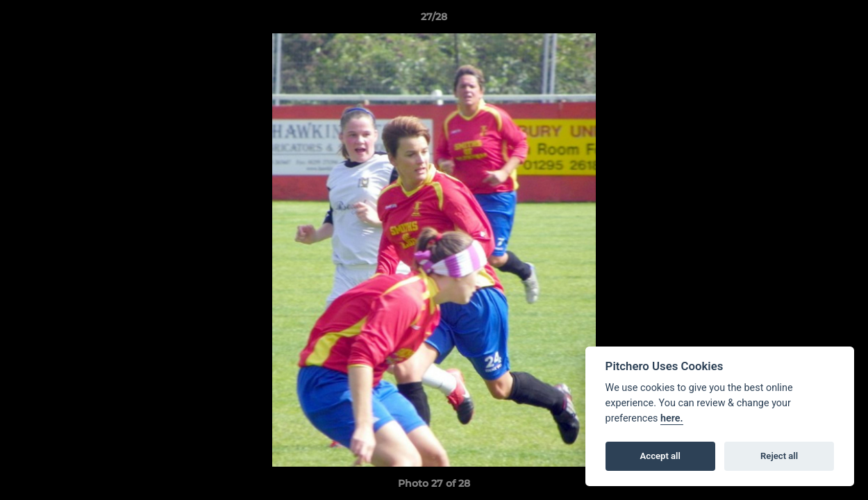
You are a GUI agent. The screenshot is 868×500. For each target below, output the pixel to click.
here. (672, 418)
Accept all (660, 456)
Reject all (779, 456)
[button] (843, 20)
